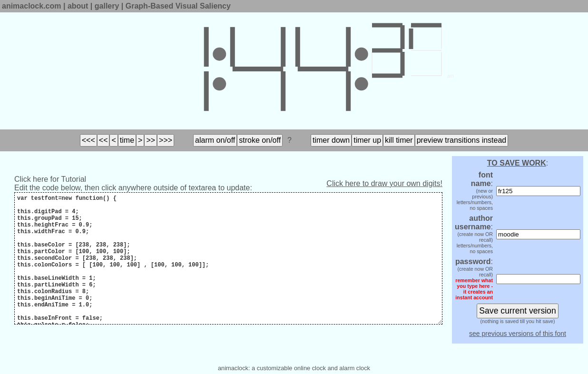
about (78, 6)
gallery (107, 6)
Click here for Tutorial (50, 179)
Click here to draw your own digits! (384, 183)
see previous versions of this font (518, 334)
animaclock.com (32, 6)
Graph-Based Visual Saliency (178, 6)
